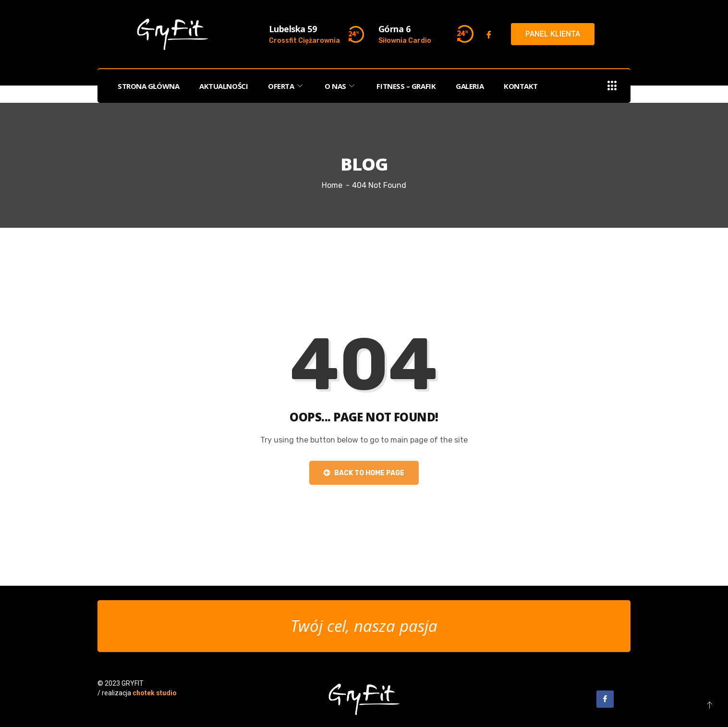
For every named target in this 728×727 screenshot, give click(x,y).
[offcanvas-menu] (612, 86)
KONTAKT (521, 86)
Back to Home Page (364, 473)
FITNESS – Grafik (406, 86)
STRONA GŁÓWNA (148, 86)
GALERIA (470, 86)
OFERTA (286, 86)
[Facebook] (489, 35)
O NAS (340, 86)
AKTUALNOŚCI (224, 86)
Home (332, 185)
